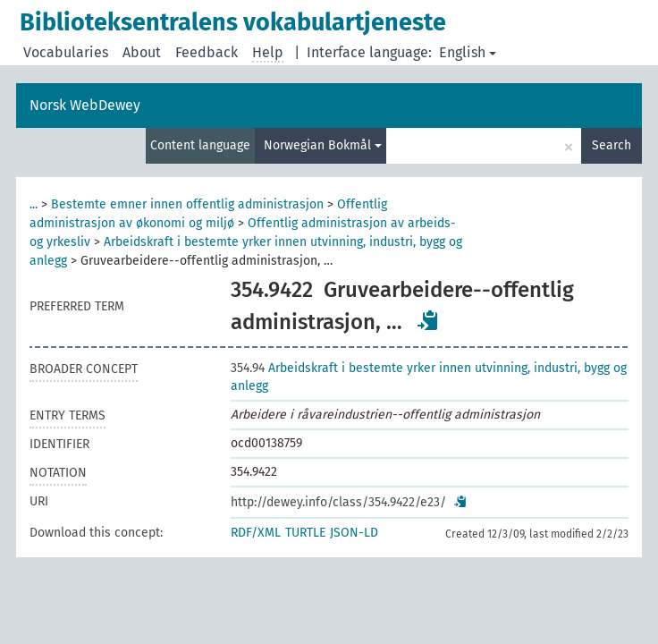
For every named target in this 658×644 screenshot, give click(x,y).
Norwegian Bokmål (323, 145)
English (468, 52)
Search (612, 145)
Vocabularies (66, 52)
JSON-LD (354, 533)
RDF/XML (256, 533)
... (34, 204)
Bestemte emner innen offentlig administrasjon (187, 204)
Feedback (207, 52)
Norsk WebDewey (85, 105)
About (142, 52)
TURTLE (305, 533)
